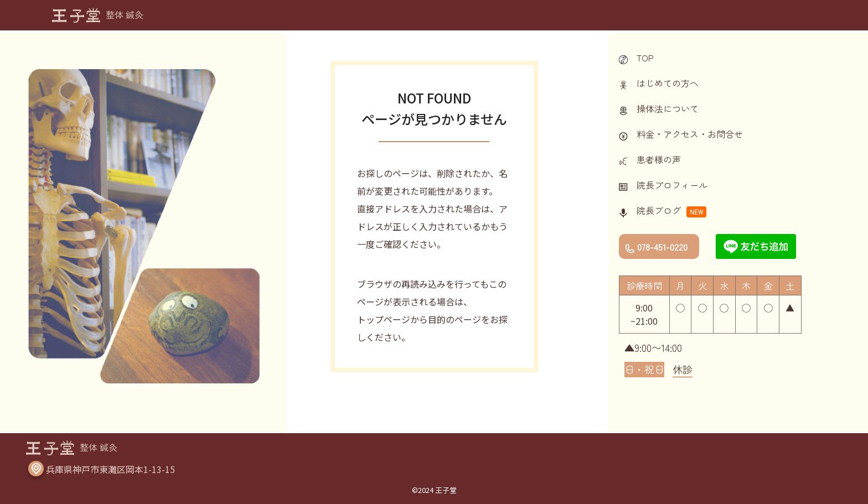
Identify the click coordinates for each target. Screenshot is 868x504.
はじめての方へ (668, 83)
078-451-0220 (662, 247)
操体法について (668, 108)
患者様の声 (659, 159)
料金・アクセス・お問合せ (690, 134)
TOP (645, 58)
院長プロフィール (672, 185)
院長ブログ (659, 210)
